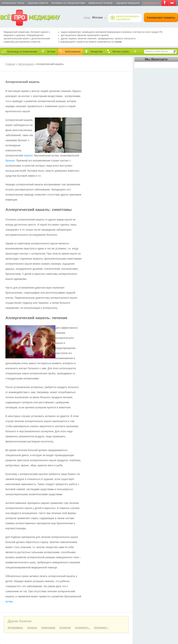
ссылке (118, 42)
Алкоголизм (48, 628)
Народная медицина (128, 3)
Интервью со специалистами (68, 3)
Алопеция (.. (101, 628)
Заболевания (26, 64)
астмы (9, 601)
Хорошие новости (38, 3)
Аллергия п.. (83, 628)
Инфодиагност (151, 3)
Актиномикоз (16, 628)
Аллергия (65, 628)
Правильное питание (100, 3)
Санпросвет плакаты (161, 17)
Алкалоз (32, 628)
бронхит (10, 161)
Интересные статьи (13, 3)
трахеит (28, 155)
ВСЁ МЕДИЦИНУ (30, 18)
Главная (10, 64)
